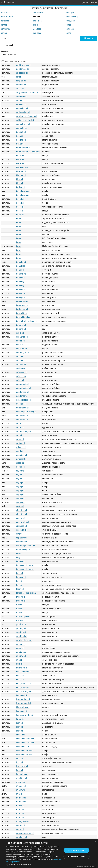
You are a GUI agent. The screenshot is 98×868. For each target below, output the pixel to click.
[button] (34, 865)
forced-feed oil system (26, 593)
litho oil (20, 758)
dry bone (20, 471)
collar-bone (21, 376)
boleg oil (20, 215)
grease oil (21, 644)
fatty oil (20, 557)
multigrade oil (22, 821)
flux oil (19, 581)
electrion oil (22, 510)
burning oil (21, 325)
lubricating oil (22, 774)
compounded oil (24, 388)
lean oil (19, 723)
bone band (21, 262)
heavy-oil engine (23, 691)
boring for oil (22, 309)
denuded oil (22, 455)
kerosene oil (22, 711)
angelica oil (21, 97)
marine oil (21, 782)
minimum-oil (22, 790)
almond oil (21, 85)
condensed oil (23, 392)
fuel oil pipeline (23, 617)
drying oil (20, 483)
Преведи (88, 38)
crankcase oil (22, 416)
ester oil (20, 534)
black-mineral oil (24, 167)
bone (18, 219)
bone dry (20, 282)
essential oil (22, 530)
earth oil (20, 506)
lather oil (20, 719)
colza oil (20, 380)
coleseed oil (22, 372)
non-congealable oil (25, 833)
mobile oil (21, 806)
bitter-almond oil (24, 148)
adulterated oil (23, 69)
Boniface (37, 29)
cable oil (20, 333)
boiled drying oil (23, 191)
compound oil (22, 384)
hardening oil (22, 668)
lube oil (19, 770)
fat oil (19, 554)
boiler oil (20, 207)
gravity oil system (24, 640)
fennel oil (20, 561)
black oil (20, 156)
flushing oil (21, 577)
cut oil (19, 435)
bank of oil (21, 132)
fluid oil (20, 573)
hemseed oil (22, 695)
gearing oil (21, 628)
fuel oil (19, 605)
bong (35, 25)
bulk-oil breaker (23, 317)
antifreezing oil (23, 112)
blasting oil (21, 171)
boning (4, 33)
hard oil (20, 664)
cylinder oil (21, 447)
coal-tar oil (21, 364)
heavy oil (20, 676)
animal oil (21, 100)
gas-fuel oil (21, 624)
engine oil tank (23, 522)
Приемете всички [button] (76, 850)
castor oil (20, 341)
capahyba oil (22, 337)
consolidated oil (23, 400)
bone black (21, 266)
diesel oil (20, 463)
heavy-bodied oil (24, 684)
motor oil (20, 810)
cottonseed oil (23, 408)
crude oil (20, 424)
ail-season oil (22, 73)
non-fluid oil (22, 837)
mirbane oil (21, 798)
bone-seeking (72, 17)
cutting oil (21, 443)
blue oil (19, 179)
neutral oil (21, 825)
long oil (20, 762)
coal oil (19, 357)
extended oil (22, 542)
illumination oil (23, 707)
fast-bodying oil (23, 550)
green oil (20, 648)
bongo (68, 25)
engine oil (21, 518)
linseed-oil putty (23, 747)
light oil (20, 727)
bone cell (20, 270)
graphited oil (22, 636)
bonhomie (5, 29)
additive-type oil (23, 65)
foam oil (20, 589)
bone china (21, 274)
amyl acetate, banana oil (27, 93)
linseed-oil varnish (24, 751)
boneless (5, 21)
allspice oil (21, 81)
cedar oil (20, 345)
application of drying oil (27, 116)
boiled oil (20, 199)
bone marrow (7, 17)
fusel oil (20, 620)
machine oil (21, 778)
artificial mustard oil (25, 120)
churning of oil (23, 353)
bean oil (20, 136)
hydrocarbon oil (23, 699)
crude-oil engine (23, 431)
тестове (94, 2)
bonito (68, 33)
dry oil (19, 475)
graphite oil (21, 632)
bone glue (70, 13)
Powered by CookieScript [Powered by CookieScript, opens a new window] (87, 867)
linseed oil (21, 735)
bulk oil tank (22, 313)
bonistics (37, 33)
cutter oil (20, 439)
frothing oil (21, 597)
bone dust (5, 13)
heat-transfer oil (23, 672)
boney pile (70, 21)
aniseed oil (21, 104)
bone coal (21, 278)
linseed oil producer (25, 739)
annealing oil (22, 108)
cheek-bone (21, 349)
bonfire (4, 25)
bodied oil (21, 187)
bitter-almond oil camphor (28, 152)
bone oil (37, 17)
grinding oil (21, 652)
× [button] (95, 842)
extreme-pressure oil (25, 546)
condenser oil (22, 396)
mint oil (20, 794)
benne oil (20, 144)
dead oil (20, 451)
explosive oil (22, 538)
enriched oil (21, 526)
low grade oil (22, 766)
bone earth (38, 13)
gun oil (19, 660)
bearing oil (21, 140)
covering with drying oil (27, 412)
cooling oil (21, 404)
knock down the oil (25, 715)
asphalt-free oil (23, 124)
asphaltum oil (22, 128)
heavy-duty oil (22, 687)
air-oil (19, 77)
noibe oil (20, 829)
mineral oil (21, 786)
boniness (70, 29)
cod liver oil (21, 368)
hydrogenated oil (24, 703)
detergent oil (22, 459)
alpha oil (20, 89)
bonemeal (38, 21)
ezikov (8, 2)
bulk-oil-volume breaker (27, 321)
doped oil (20, 467)
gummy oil (21, 656)
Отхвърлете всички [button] (76, 856)
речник (85, 2)
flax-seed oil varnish (25, 565)
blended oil (21, 175)
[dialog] (49, 853)
